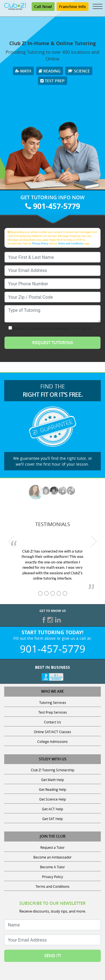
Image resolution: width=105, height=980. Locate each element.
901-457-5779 (53, 206)
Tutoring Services (53, 702)
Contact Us (53, 722)
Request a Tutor (53, 847)
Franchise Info (73, 7)
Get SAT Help (53, 819)
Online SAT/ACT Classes (53, 732)
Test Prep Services (53, 712)
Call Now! (43, 7)
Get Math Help (53, 780)
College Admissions (53, 741)
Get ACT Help (53, 809)
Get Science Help (53, 799)
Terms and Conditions (71, 243)
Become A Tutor (53, 867)
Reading (50, 71)
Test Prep (53, 81)
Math (23, 71)
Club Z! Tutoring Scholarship (53, 770)
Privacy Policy (40, 243)
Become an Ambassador (53, 857)
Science (79, 71)
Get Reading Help (53, 789)
